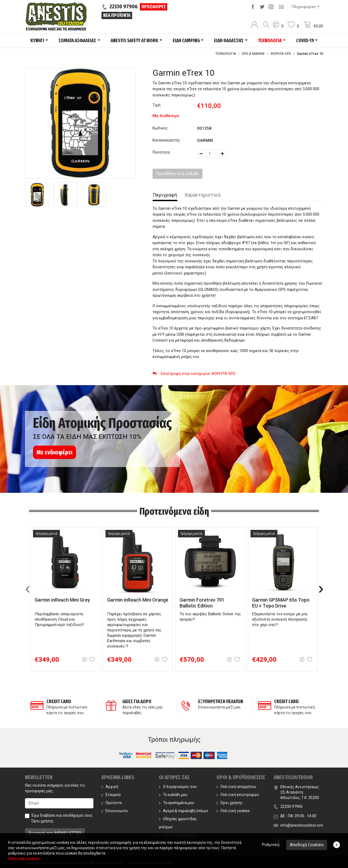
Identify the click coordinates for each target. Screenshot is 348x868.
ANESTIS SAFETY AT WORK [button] (134, 41)
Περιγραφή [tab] (165, 195)
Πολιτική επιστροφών (238, 795)
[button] (278, 28)
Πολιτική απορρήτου (236, 787)
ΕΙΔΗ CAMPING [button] (186, 41)
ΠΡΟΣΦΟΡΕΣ (154, 7)
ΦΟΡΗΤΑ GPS (281, 54)
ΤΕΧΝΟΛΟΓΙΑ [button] (270, 41)
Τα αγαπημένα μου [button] (177, 803)
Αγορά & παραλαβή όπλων (184, 811)
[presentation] (28, 588)
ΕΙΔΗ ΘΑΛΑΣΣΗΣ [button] (229, 41)
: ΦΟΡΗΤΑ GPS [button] (194, 374)
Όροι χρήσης (43, 821)
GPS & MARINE (253, 54)
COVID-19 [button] (305, 41)
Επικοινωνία (115, 811)
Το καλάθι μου (173, 795)
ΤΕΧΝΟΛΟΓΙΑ (226, 54)
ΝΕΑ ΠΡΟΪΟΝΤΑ (117, 15)
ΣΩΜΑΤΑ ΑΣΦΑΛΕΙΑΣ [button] (77, 41)
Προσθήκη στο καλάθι (177, 174)
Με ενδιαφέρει (55, 452)
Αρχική (110, 787)
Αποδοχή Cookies (307, 845)
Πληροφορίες (304, 7)
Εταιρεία (111, 795)
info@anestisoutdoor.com (302, 825)
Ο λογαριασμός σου (178, 787)
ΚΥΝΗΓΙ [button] (37, 41)
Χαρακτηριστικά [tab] (202, 195)
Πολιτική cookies (233, 811)
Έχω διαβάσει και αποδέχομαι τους (62, 818)
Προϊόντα (112, 803)
